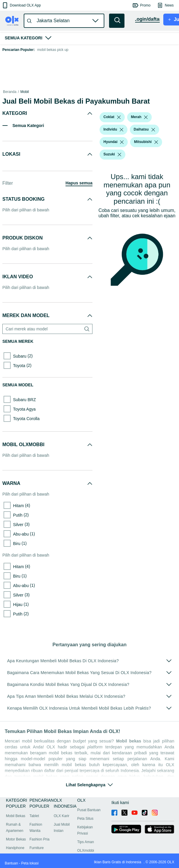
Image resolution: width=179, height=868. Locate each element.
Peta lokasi (30, 863)
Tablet (34, 816)
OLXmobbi (86, 851)
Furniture (36, 848)
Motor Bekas (16, 839)
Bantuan (11, 863)
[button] (21, 5)
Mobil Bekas (16, 816)
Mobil (25, 92)
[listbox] (119, 117)
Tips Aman (86, 842)
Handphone (15, 848)
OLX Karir (61, 816)
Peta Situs (85, 819)
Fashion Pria (39, 839)
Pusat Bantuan (89, 810)
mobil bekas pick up (53, 50)
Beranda (10, 92)
